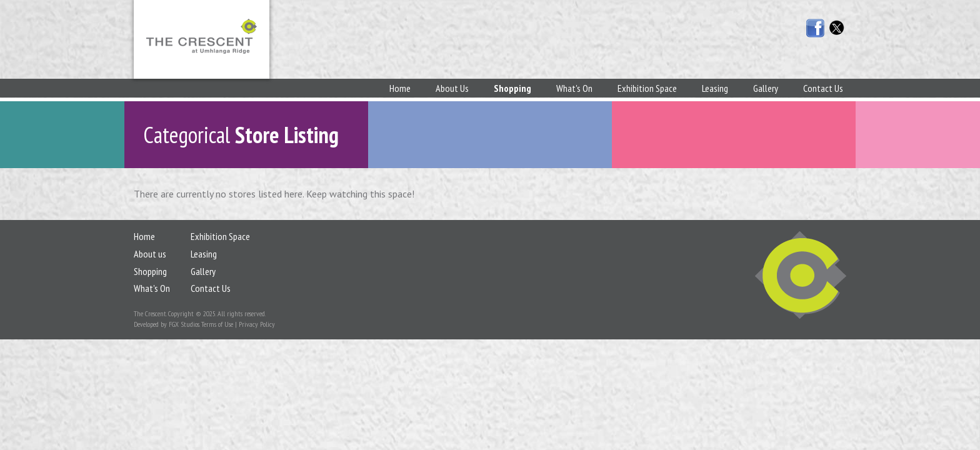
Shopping (512, 88)
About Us (452, 88)
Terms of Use (217, 324)
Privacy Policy (257, 324)
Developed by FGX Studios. (167, 324)
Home (400, 88)
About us (150, 254)
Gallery (766, 88)
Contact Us (823, 88)
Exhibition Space (647, 88)
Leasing (715, 88)
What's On (574, 88)
